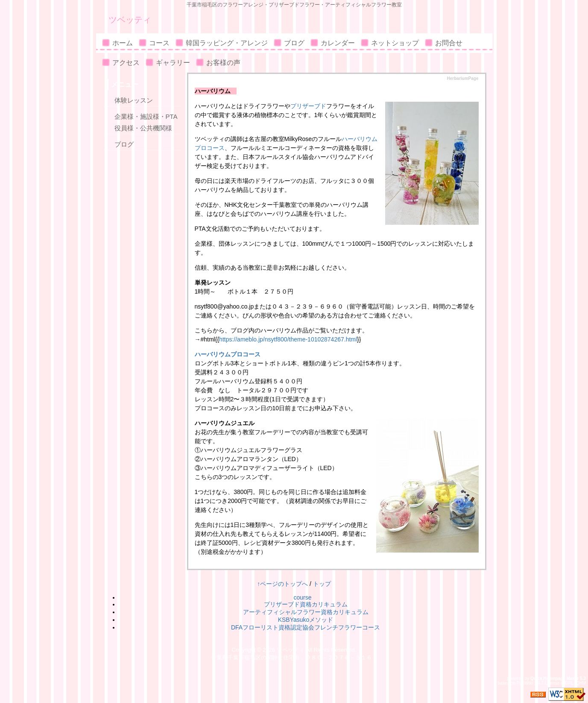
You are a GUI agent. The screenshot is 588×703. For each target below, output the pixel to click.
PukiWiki (525, 683)
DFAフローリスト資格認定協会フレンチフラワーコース (306, 627)
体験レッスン (134, 100)
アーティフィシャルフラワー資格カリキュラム (306, 612)
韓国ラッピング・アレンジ (227, 43)
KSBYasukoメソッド (306, 620)
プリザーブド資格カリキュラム (306, 604)
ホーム (123, 43)
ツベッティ (130, 20)
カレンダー (338, 43)
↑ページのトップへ (282, 584)
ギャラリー (173, 63)
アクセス (126, 63)
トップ (322, 584)
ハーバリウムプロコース (228, 354)
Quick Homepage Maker (554, 678)
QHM (581, 683)
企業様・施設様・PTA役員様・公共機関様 (146, 122)
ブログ (294, 43)
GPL (569, 683)
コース (159, 43)
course (302, 597)
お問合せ (449, 43)
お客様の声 (223, 63)
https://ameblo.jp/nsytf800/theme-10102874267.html (288, 339)
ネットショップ (395, 43)
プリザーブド (308, 106)
